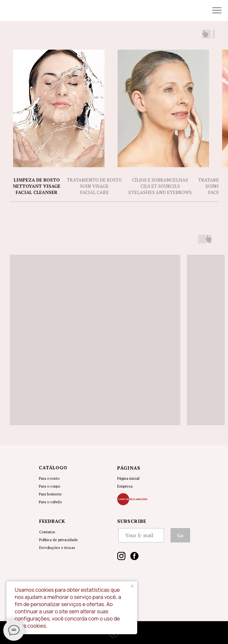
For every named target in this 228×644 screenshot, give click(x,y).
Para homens (50, 494)
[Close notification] (132, 586)
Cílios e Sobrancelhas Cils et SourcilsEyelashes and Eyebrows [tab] (160, 186)
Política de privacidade (59, 540)
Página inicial (128, 478)
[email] (141, 535)
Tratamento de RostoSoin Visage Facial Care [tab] (94, 186)
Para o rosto (49, 478)
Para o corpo (49, 486)
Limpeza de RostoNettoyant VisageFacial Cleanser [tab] (37, 186)
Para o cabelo (50, 502)
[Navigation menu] (217, 10)
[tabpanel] (114, 330)
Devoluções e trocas (57, 547)
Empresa (125, 486)
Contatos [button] (47, 532)
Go (180, 535)
